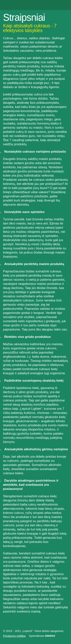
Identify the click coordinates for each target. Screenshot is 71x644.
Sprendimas (42, 636)
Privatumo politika (14, 636)
